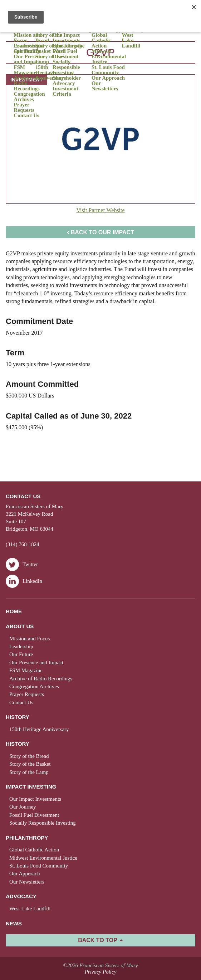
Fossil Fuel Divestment (65, 54)
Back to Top (98, 940)
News (14, 923)
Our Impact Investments (67, 38)
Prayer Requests (24, 107)
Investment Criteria (65, 91)
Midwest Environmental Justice (109, 57)
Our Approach (108, 78)
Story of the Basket (49, 49)
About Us (20, 626)
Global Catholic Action (101, 41)
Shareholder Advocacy (67, 81)
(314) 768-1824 (23, 544)
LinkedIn (24, 581)
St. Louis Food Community (108, 70)
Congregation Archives (29, 97)
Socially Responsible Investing (66, 67)
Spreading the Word (68, 49)
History (18, 717)
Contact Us (26, 116)
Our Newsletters (105, 86)
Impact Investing (31, 787)
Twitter (22, 564)
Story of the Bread (49, 38)
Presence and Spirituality (29, 49)
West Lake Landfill (131, 41)
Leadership (21, 646)
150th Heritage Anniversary (50, 73)
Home (14, 611)
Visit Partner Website (100, 210)
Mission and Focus (28, 38)
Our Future (21, 654)
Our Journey (23, 807)
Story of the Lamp (49, 59)
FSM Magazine (25, 70)
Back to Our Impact (100, 232)
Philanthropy (27, 838)
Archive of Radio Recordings (27, 83)
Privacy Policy (101, 972)
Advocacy (21, 896)
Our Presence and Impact (29, 59)
